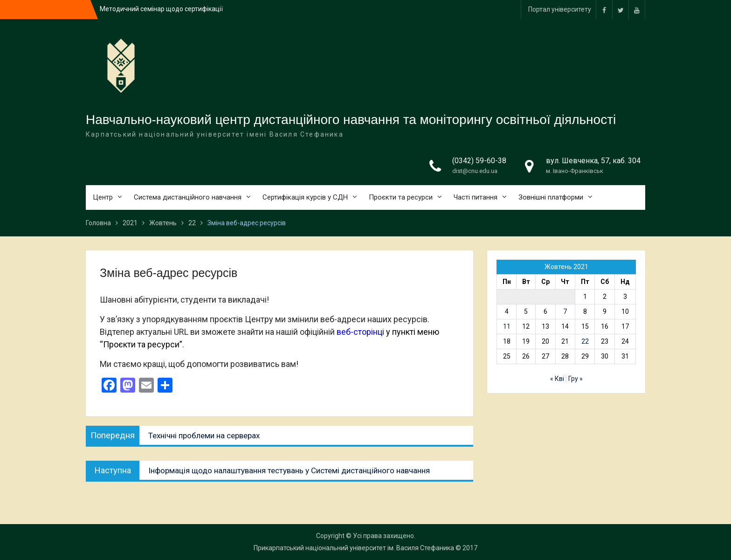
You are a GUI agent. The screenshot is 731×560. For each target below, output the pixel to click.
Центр (103, 197)
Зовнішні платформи (551, 197)
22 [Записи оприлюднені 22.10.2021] (585, 341)
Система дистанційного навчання (188, 197)
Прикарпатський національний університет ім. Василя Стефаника (354, 548)
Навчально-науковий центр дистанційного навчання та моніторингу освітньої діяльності (351, 120)
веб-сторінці (360, 332)
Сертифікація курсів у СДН (305, 197)
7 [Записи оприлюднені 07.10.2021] (565, 311)
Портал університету (560, 9)
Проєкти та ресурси (401, 197)
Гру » (576, 379)
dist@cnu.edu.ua (475, 171)
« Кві (557, 379)
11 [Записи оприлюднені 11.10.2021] (507, 326)
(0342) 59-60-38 (479, 161)
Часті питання (476, 197)
